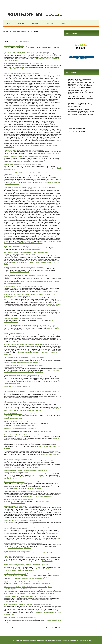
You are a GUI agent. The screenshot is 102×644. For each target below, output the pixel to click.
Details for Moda (47, 561)
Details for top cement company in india (36, 517)
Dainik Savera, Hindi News (12, 543)
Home (9, 23)
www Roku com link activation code (15, 574)
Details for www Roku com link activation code (29, 579)
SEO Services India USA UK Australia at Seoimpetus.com (22, 451)
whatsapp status (9, 520)
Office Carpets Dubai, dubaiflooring (15, 491)
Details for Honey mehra (46, 388)
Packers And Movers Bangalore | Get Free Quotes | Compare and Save (26, 275)
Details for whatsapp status (27, 524)
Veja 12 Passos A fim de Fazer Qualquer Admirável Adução (22, 401)
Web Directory (74, 640)
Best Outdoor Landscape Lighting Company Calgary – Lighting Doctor (26, 253)
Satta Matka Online (10, 428)
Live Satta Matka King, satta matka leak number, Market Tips (23, 365)
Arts (16, 31)
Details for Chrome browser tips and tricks (27, 49)
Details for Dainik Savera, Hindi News (19, 548)
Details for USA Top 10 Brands (20, 272)
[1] (53, 628)
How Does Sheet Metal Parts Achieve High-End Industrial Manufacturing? (27, 72)
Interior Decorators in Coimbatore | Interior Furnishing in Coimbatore (26, 564)
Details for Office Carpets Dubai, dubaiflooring (37, 496)
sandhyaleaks (8, 246)
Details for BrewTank (18, 503)
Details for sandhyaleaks (32, 249)
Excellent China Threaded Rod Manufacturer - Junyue (21, 325)
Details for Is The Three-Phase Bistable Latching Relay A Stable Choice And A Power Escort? (32, 242)
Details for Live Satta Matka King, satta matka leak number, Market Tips (31, 371)
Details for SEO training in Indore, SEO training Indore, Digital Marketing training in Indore (32, 539)
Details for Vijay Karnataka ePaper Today (37, 583)
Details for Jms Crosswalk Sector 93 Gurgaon (24, 398)
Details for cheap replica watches (36, 315)
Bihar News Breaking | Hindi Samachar (16, 63)
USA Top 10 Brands (10, 267)
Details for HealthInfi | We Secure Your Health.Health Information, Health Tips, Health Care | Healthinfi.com (33, 305)
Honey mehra (8, 386)
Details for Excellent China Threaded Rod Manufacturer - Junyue (31, 329)
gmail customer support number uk (15, 357)
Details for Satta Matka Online (43, 432)
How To (6, 333)
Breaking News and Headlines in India (16, 435)
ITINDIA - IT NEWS (10, 422)
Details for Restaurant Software (30, 467)
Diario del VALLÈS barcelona (13, 414)
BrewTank (7, 500)
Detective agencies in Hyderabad (14, 157)
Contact (63, 23)
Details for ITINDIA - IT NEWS (24, 425)
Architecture (23, 31)
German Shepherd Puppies (12, 286)
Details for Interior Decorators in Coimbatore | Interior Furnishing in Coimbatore (30, 570)
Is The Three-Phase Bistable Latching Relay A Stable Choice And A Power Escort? (29, 187)
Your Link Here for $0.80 (77, 129)
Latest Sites (35, 23)
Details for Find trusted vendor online (47, 153)
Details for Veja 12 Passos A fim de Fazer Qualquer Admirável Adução (32, 410)
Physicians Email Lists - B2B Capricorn (16, 443)
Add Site (21, 23)
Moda (6, 556)
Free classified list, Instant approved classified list (19, 52)
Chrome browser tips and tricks (14, 46)
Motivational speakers (11, 319)
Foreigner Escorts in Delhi (12, 375)
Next (61, 628)
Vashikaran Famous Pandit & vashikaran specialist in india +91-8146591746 (27, 471)
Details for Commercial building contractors (28, 488)
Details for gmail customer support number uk (26, 362)
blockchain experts (10, 617)
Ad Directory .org (36, 14)
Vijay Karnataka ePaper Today (13, 582)
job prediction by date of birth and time (16, 173)
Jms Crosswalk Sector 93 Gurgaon (14, 391)
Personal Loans (86, 640)
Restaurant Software (10, 459)
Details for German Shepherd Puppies (46, 291)
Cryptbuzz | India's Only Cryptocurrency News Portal (21, 596)
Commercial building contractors (14, 482)
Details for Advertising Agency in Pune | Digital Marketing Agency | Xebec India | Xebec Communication (33, 592)
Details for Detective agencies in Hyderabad (30, 161)
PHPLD (59, 640)
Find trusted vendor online (12, 150)
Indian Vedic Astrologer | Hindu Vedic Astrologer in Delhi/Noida (24, 344)
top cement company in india (13, 506)
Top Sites (50, 23)
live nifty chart (8, 165)
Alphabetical (26, 42)
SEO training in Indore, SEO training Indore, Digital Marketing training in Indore (29, 527)
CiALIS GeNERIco (10, 551)
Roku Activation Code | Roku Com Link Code (18, 605)
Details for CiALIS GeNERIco (52, 553)
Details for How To (18, 341)
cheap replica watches (10, 309)
